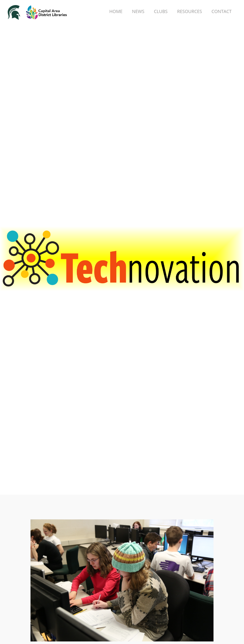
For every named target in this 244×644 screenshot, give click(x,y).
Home (116, 11)
